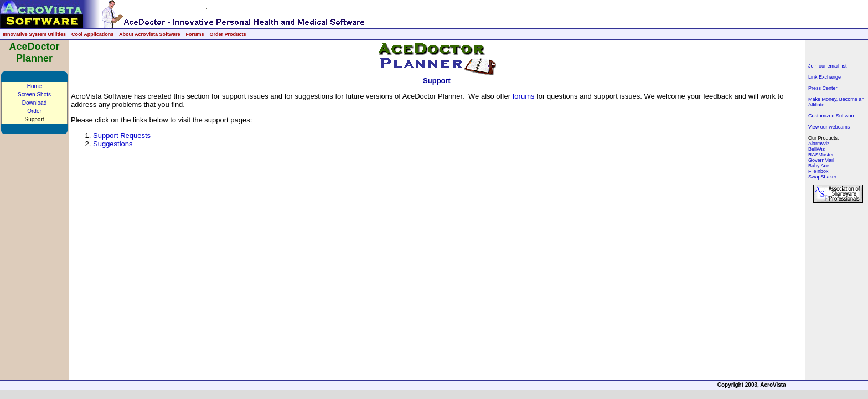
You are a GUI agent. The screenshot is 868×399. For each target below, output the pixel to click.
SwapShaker (822, 177)
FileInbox (818, 171)
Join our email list (828, 66)
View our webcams (829, 127)
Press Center (823, 88)
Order (34, 111)
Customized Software (832, 116)
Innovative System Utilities (34, 34)
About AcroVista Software (150, 34)
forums (524, 96)
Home (35, 86)
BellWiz (817, 149)
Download (34, 103)
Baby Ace (819, 166)
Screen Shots (34, 94)
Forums (195, 34)
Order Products (228, 34)
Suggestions (113, 144)
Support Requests (122, 135)
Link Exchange (825, 77)
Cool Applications (92, 34)
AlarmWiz (819, 144)
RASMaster (821, 155)
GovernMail (821, 160)
